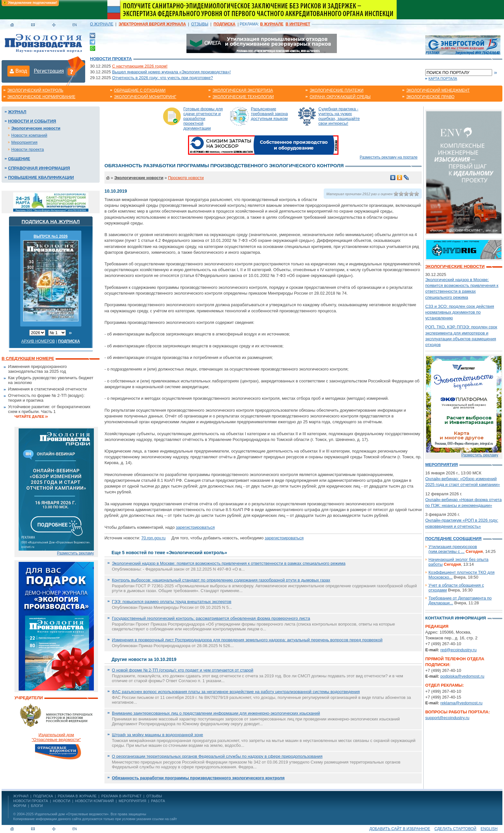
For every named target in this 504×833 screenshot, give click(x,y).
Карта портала (443, 78)
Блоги (37, 806)
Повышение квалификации (41, 177)
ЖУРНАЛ (21, 796)
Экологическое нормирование (41, 97)
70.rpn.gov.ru (153, 538)
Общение (19, 159)
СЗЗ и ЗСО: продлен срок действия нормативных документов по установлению (460, 312)
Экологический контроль (35, 90)
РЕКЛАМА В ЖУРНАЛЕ (77, 796)
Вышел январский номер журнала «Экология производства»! (171, 72)
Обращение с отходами (140, 90)
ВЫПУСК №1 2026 (51, 236)
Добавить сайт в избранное (400, 829)
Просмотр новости (186, 178)
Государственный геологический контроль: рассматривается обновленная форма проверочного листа (211, 618)
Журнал (17, 112)
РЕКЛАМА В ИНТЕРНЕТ (121, 796)
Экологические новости (36, 128)
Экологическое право (430, 97)
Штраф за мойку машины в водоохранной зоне (157, 735)
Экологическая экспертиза (243, 90)
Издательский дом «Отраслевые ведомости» (72, 814)
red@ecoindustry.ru (459, 650)
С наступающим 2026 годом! (140, 66)
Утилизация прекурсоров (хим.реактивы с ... (453, 549)
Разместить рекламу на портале (389, 157)
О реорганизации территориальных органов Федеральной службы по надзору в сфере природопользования (217, 756)
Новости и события (32, 121)
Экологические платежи (336, 90)
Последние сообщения (453, 539)
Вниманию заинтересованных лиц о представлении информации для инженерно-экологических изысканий (216, 713)
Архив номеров (38, 341)
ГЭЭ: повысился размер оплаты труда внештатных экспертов (172, 602)
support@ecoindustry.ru (447, 718)
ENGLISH (489, 829)
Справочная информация (39, 168)
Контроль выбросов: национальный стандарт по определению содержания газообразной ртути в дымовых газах (221, 580)
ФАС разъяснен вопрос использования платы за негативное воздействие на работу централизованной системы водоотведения (236, 692)
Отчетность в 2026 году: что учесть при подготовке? (163, 78)
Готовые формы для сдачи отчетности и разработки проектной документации (203, 119)
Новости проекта (111, 59)
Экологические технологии (243, 97)
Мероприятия (24, 142)
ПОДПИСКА (43, 796)
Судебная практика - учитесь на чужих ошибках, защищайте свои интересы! (339, 116)
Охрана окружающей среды (340, 97)
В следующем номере (28, 358)
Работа (158, 801)
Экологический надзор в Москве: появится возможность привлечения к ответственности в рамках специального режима (229, 563)
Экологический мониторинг (145, 97)
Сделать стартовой (455, 829)
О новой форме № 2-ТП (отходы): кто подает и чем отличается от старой (183, 670)
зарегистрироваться (195, 527)
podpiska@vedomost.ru (462, 676)
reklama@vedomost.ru (461, 703)
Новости (61, 801)
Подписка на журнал (51, 221)
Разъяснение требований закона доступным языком (270, 114)
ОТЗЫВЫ (200, 24)
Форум (20, 806)
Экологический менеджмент (438, 90)
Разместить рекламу (75, 553)
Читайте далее (29, 416)
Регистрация (49, 71)
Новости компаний (29, 135)
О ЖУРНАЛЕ (102, 24)
